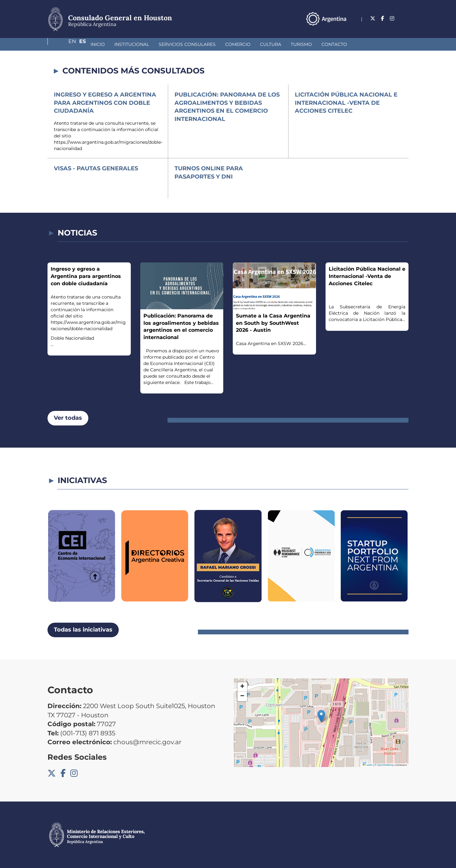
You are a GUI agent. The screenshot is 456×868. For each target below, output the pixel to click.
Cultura (237, 44)
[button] (321, 716)
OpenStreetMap (386, 765)
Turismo (268, 44)
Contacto (301, 44)
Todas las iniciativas (83, 630)
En (392, 19)
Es (405, 19)
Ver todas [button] (68, 418)
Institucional (98, 44)
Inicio (64, 44)
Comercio (204, 44)
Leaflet (368, 765)
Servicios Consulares (154, 44)
